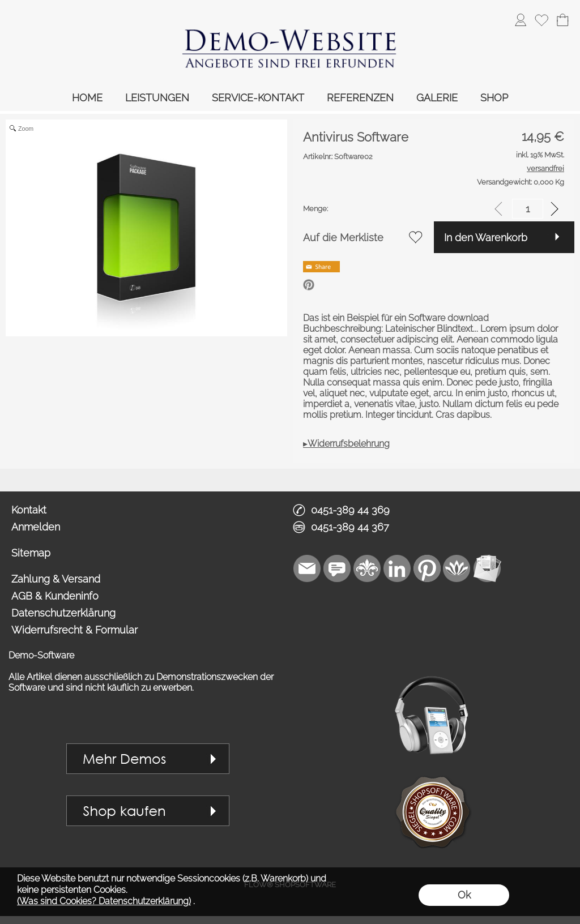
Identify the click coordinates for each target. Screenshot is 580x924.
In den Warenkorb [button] (486, 238)
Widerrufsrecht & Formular (74, 630)
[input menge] (528, 209)
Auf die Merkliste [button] (343, 238)
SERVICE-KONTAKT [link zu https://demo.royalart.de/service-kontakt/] (258, 98)
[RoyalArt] (367, 568)
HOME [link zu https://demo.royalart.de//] (87, 98)
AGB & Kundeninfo (55, 596)
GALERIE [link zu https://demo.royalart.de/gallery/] (437, 98)
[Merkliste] (541, 20)
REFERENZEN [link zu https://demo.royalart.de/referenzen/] (360, 98)
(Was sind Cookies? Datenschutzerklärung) (104, 901)
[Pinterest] (427, 568)
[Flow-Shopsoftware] (457, 568)
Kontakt (29, 510)
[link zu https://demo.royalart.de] (290, 42)
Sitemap (31, 553)
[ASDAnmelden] (521, 20)
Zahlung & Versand (56, 579)
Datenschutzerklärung (63, 613)
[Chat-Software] (337, 568)
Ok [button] (464, 895)
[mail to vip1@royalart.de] (307, 568)
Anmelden (36, 527)
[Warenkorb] (562, 20)
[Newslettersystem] (487, 568)
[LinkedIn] (397, 568)
